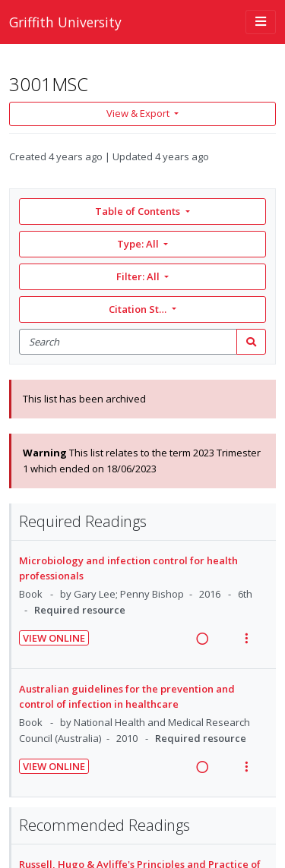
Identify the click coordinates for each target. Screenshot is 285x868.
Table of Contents (139, 211)
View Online (54, 638)
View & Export (139, 113)
